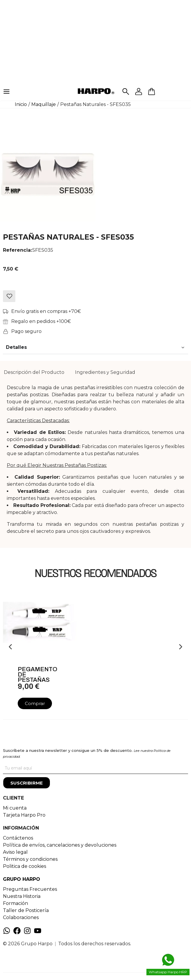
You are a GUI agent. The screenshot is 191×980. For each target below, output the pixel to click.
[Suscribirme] (27, 783)
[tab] (34, 372)
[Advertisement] (95, 41)
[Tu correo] (95, 768)
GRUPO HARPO (22, 879)
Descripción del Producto (34, 372)
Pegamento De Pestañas (37, 674)
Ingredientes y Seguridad (105, 372)
